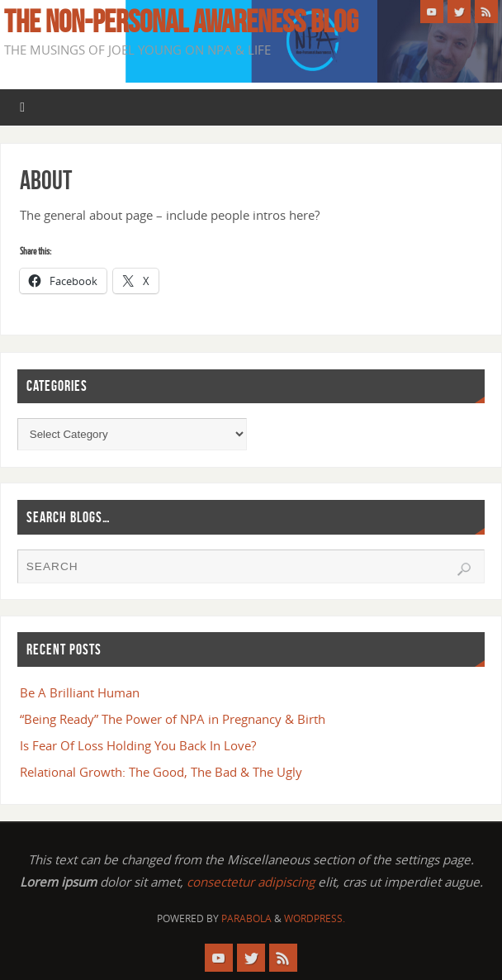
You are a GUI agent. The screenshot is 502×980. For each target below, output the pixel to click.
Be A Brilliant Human (80, 692)
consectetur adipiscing (251, 882)
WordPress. (315, 918)
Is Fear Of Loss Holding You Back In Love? (138, 745)
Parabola (246, 918)
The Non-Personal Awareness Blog (181, 21)
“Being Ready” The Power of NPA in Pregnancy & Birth (173, 719)
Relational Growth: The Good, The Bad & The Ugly (161, 772)
